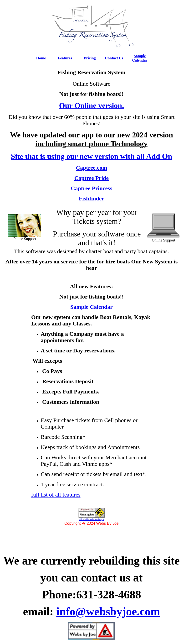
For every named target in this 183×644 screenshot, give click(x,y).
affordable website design (92, 519)
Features (65, 58)
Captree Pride (91, 178)
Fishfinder (92, 199)
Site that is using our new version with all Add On (92, 156)
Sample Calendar (140, 58)
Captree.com (92, 168)
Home (41, 58)
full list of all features (56, 495)
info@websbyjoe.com (108, 611)
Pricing (90, 58)
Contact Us (114, 58)
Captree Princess (91, 188)
